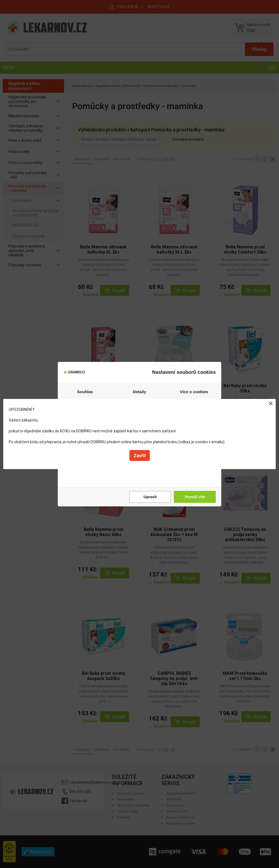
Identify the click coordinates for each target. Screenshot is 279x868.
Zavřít (140, 456)
